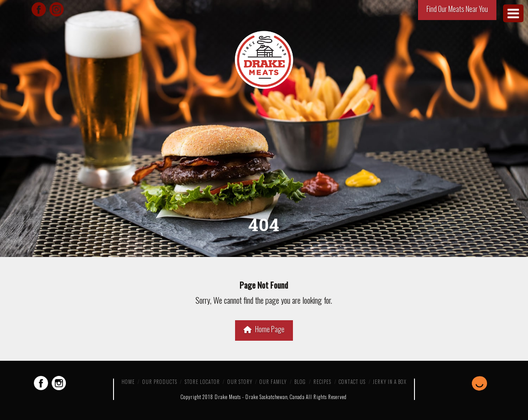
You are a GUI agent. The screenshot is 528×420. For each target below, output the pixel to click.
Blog (300, 382)
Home (128, 382)
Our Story (240, 382)
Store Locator (202, 382)
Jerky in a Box (390, 382)
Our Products (160, 382)
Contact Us (352, 382)
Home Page (264, 329)
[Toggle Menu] (513, 13)
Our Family (273, 382)
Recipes (322, 382)
